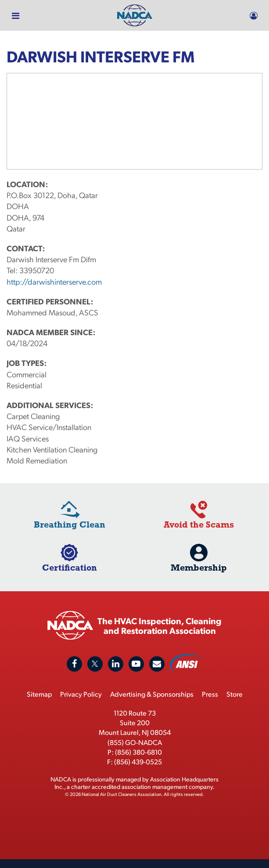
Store (235, 694)
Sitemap (39, 694)
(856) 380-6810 (138, 752)
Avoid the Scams (199, 524)
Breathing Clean (70, 524)
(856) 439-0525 (138, 761)
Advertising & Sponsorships (152, 694)
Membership (199, 567)
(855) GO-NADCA (135, 742)
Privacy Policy (81, 694)
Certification (70, 567)
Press (210, 694)
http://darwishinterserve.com (54, 281)
